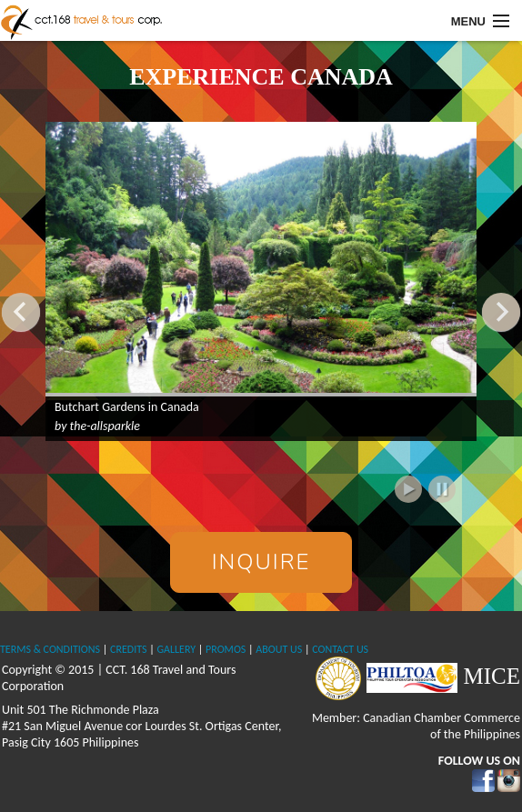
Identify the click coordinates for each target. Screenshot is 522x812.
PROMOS (226, 649)
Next (501, 312)
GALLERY (176, 649)
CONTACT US (340, 649)
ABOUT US (279, 649)
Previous (21, 312)
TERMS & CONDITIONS (50, 649)
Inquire (261, 562)
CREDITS (128, 649)
